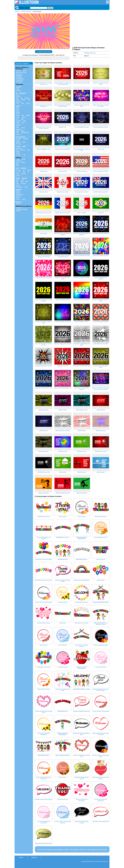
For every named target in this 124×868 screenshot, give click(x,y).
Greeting (24, 12)
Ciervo (18, 117)
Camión (24, 159)
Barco (18, 164)
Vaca (23, 115)
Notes (24, 199)
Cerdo (18, 115)
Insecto (18, 134)
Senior (18, 185)
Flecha (29, 170)
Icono (17, 168)
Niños (22, 180)
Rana (18, 128)
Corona (18, 172)
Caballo (28, 115)
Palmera (27, 98)
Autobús (19, 161)
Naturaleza (22, 93)
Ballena (18, 142)
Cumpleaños (20, 79)
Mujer (18, 183)
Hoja (22, 98)
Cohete (23, 162)
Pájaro (18, 131)
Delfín (24, 142)
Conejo (18, 124)
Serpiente (19, 129)
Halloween (19, 76)
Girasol (18, 96)
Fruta (18, 150)
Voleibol (18, 196)
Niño (17, 182)
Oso (17, 111)
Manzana (23, 150)
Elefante (19, 121)
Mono (18, 114)
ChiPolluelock (25, 133)
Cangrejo (26, 139)
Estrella (18, 101)
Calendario (19, 82)
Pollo (18, 133)
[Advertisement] (91, 30)
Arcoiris (28, 103)
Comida (18, 147)
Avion (18, 162)
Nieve (22, 103)
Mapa (18, 174)
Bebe (18, 180)
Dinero (18, 204)
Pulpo (18, 140)
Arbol (18, 98)
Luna (29, 100)
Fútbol (18, 191)
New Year (29, 12)
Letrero (18, 176)
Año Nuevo (19, 80)
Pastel (18, 153)
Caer (17, 89)
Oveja (23, 117)
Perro (18, 109)
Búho (23, 131)
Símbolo (23, 168)
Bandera (23, 174)
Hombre (23, 183)
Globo (24, 172)
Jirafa (24, 121)
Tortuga (23, 128)
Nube (18, 103)
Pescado (19, 139)
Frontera (19, 208)
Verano (18, 88)
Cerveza (19, 155)
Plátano (18, 152)
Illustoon (17, 12)
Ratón (18, 126)
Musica (18, 199)
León (18, 119)
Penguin (19, 144)
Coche (18, 159)
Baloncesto (19, 194)
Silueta (18, 211)
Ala (28, 172)
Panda (18, 112)
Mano (26, 187)
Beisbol (18, 193)
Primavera (19, 86)
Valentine (19, 77)
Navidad (19, 70)
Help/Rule (34, 857)
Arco (24, 170)
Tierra (18, 100)
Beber (24, 147)
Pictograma (20, 187)
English (21, 857)
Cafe (24, 155)
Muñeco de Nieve (21, 72)
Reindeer (19, 74)
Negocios (19, 202)
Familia (18, 178)
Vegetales (19, 148)
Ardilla (18, 123)
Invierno (18, 91)
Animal (18, 106)
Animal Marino (20, 137)
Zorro (23, 123)
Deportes (19, 190)
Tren (17, 165)
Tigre (22, 119)
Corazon (19, 170)
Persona (24, 178)
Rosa (18, 95)
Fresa (29, 150)
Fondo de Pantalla (22, 209)
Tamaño (23, 100)
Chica (22, 182)
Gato (17, 107)
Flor (17, 93)
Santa (24, 70)
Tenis (18, 197)
